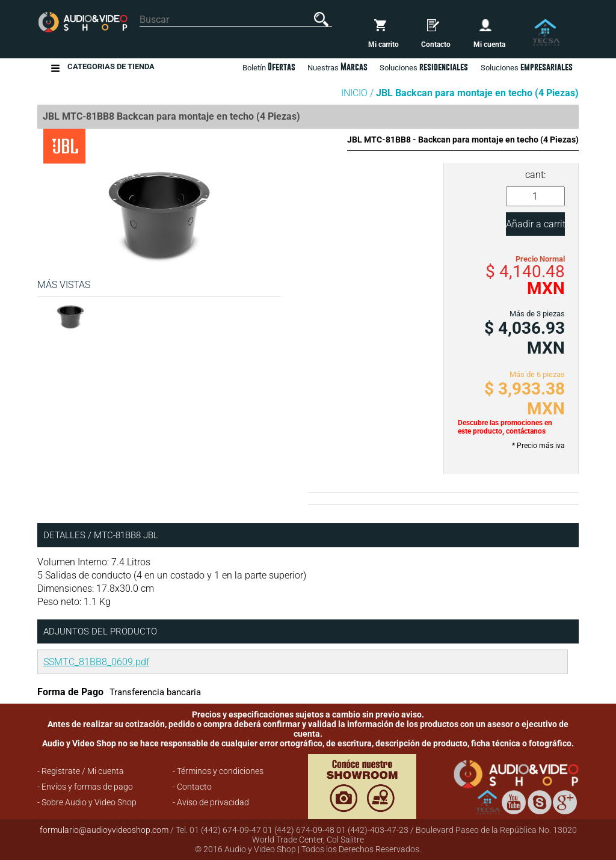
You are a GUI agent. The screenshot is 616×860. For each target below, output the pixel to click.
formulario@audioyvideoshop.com (104, 830)
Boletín (269, 67)
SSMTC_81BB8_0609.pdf (96, 662)
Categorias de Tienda (111, 68)
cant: (535, 175)
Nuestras (337, 67)
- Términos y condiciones (218, 771)
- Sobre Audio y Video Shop (87, 802)
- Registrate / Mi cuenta (81, 771)
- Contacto (192, 787)
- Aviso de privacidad (211, 802)
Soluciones (527, 67)
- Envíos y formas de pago (85, 787)
